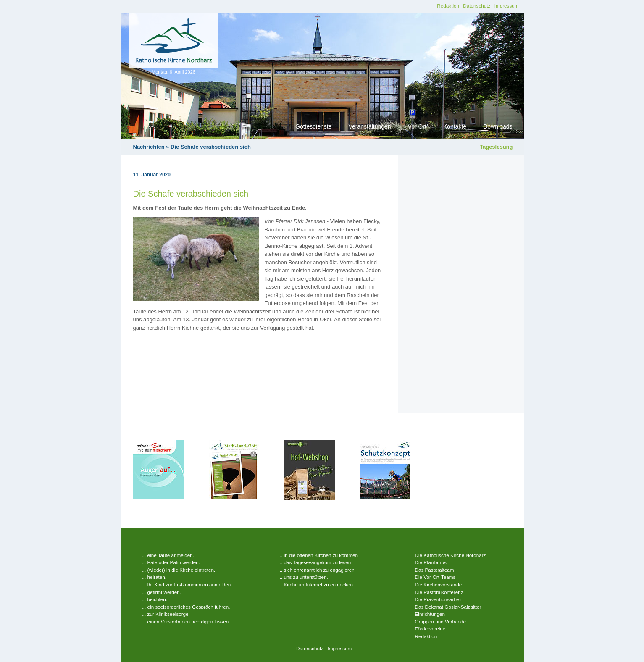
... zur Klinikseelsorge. (166, 614)
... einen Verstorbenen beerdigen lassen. (186, 621)
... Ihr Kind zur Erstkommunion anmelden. (187, 585)
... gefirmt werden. (162, 592)
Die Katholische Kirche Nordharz (451, 555)
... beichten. (155, 599)
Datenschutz (477, 6)
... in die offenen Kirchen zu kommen (318, 555)
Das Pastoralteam (435, 570)
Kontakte (455, 126)
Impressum (507, 6)
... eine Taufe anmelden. (168, 555)
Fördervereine (430, 629)
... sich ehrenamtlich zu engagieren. (317, 570)
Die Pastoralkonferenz (439, 592)
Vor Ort (417, 126)
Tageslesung (496, 147)
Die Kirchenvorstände (439, 585)
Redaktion (448, 6)
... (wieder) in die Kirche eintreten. (179, 570)
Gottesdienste (313, 126)
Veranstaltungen (369, 126)
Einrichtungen (430, 614)
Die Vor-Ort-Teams (435, 577)
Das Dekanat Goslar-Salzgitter (448, 607)
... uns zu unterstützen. (303, 577)
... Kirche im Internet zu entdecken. (317, 585)
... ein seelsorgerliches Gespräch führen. (186, 607)
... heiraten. (154, 577)
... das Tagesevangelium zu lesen (315, 562)
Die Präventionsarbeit (439, 599)
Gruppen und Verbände (441, 621)
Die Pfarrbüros (431, 562)
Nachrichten (149, 147)
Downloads (498, 126)
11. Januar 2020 (152, 175)
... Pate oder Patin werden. (171, 562)
